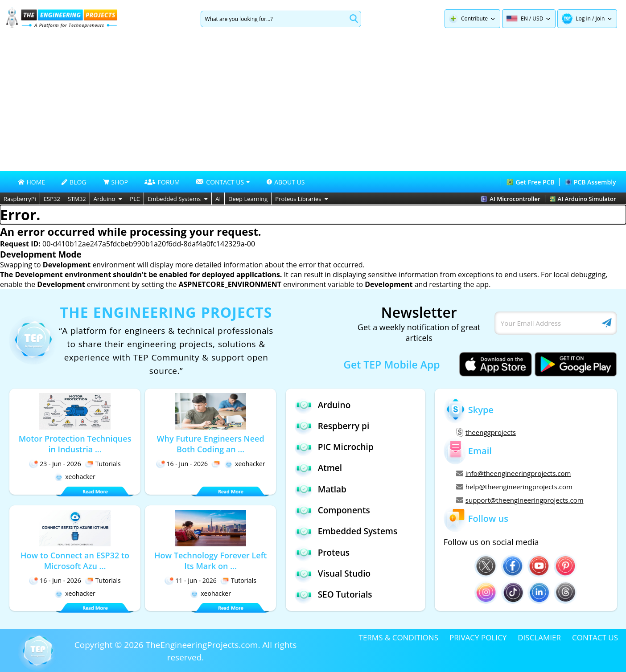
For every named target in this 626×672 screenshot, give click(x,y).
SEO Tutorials (334, 595)
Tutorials (103, 464)
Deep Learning (248, 199)
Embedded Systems (178, 199)
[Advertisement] (313, 104)
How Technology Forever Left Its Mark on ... (210, 561)
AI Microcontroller (510, 199)
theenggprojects (486, 432)
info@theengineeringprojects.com (514, 473)
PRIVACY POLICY (478, 637)
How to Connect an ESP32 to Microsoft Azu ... (75, 561)
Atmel (318, 468)
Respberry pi (332, 426)
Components (332, 510)
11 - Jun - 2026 (191, 580)
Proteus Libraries (302, 199)
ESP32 (52, 199)
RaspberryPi (20, 199)
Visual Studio (333, 574)
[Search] (274, 19)
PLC (135, 199)
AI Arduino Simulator (583, 199)
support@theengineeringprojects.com (520, 500)
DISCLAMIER (539, 637)
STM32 (77, 199)
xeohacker (75, 477)
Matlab (321, 489)
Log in (583, 18)
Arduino (108, 199)
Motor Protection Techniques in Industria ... (75, 444)
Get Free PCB (530, 182)
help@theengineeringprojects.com (514, 487)
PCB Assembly (591, 182)
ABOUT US (286, 182)
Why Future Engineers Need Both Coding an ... (211, 444)
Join (600, 18)
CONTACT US (595, 637)
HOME (32, 182)
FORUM (162, 182)
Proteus (322, 552)
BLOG (74, 182)
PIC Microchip (334, 447)
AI (218, 199)
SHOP (115, 182)
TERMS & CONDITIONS (399, 637)
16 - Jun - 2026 (182, 464)
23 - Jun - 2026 (55, 464)
